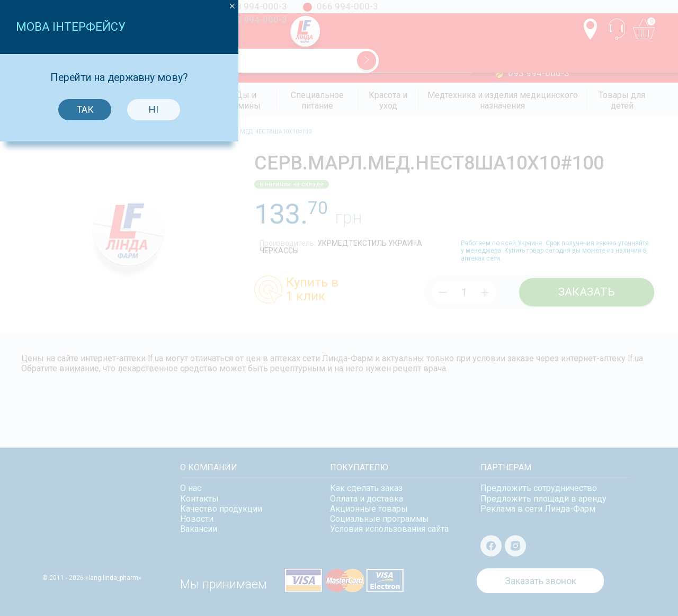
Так (305, 333)
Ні (373, 333)
